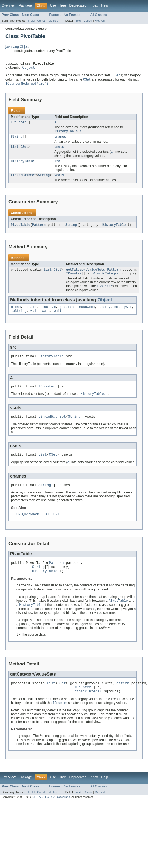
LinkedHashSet (23, 181)
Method (53, 21)
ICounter (18, 125)
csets (59, 151)
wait (34, 319)
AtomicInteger (106, 281)
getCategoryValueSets (86, 276)
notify (105, 315)
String (17, 140)
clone (16, 315)
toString (19, 319)
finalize (48, 315)
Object (29, 69)
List (15, 151)
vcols (59, 181)
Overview (9, 5)
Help (105, 5)
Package (25, 5)
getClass (68, 315)
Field (31, 21)
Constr (41, 21)
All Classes (99, 15)
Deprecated (78, 5)
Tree (63, 5)
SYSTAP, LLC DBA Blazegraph (51, 818)
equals (31, 315)
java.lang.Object (17, 47)
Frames (55, 15)
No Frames (72, 15)
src (57, 166)
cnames (60, 140)
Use (53, 5)
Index (94, 5)
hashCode (87, 315)
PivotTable (20, 231)
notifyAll (123, 315)
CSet (24, 151)
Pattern (39, 231)
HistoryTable (22, 166)
